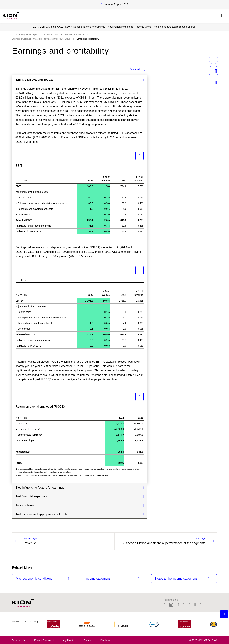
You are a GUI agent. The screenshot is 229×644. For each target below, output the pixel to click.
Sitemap (88, 640)
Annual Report (117, 4)
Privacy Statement (44, 640)
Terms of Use (19, 640)
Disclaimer (106, 640)
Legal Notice (69, 640)
